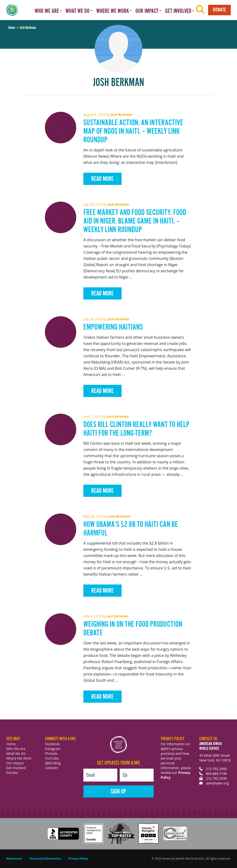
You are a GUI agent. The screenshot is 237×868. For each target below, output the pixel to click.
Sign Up (118, 792)
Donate (219, 10)
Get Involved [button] (178, 11)
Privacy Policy (78, 859)
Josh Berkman (121, 115)
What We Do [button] (78, 11)
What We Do (16, 753)
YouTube (52, 758)
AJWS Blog (53, 763)
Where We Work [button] (113, 11)
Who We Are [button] (47, 11)
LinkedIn (52, 768)
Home (11, 744)
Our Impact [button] (147, 11)
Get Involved (16, 768)
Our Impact (15, 763)
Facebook (52, 744)
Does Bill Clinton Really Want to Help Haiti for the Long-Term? (136, 429)
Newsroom (14, 859)
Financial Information (45, 859)
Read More (102, 179)
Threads (51, 753)
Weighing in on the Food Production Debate (133, 629)
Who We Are (16, 749)
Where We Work (19, 758)
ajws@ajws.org (217, 783)
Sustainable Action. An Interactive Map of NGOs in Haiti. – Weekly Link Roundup (133, 131)
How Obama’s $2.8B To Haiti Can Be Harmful (131, 529)
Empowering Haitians (113, 327)
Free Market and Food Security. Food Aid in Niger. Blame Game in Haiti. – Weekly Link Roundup (135, 221)
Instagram (53, 749)
